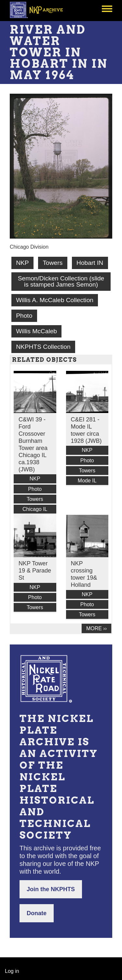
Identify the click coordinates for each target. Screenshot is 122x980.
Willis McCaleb (36, 331)
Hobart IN (90, 263)
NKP (22, 263)
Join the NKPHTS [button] (51, 889)
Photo (24, 316)
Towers (53, 263)
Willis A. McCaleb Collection (55, 300)
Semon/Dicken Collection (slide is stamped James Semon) (61, 281)
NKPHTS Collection (43, 347)
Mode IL (87, 481)
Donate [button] (37, 913)
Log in (12, 971)
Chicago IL (35, 509)
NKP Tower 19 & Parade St (35, 571)
